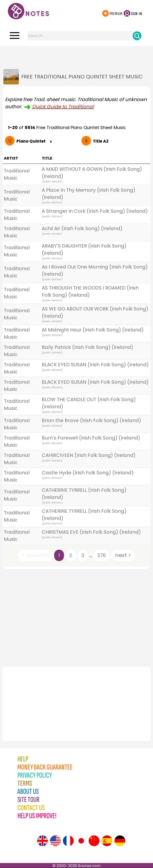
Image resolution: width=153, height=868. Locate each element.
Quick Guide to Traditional (63, 107)
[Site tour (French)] (68, 841)
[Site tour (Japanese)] (81, 841)
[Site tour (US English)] (55, 841)
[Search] (137, 36)
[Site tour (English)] (42, 841)
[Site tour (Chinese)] (94, 841)
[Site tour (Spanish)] (107, 841)
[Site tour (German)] (120, 841)
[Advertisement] (77, 56)
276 (102, 555)
